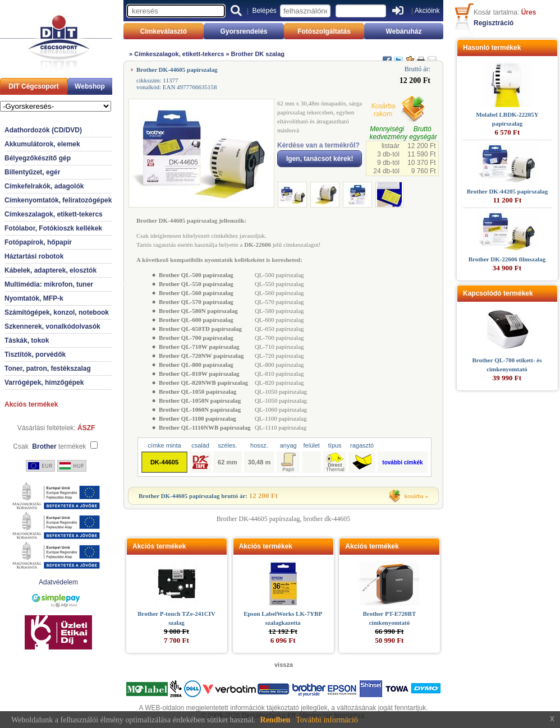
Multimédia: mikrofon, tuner (49, 284)
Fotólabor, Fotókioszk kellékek (53, 228)
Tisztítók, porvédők (35, 354)
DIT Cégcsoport (33, 86)
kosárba (414, 496)
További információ (327, 720)
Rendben (276, 720)
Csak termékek (49, 446)
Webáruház (404, 31)
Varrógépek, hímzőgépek (44, 383)
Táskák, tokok (27, 340)
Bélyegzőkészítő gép (38, 158)
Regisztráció (494, 23)
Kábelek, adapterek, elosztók (51, 270)
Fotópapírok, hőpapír (38, 242)
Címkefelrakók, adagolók (44, 186)
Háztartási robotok (34, 256)
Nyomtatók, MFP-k (34, 298)
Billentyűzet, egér (32, 172)
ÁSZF (86, 428)
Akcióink (427, 11)
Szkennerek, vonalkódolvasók (52, 326)
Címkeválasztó (164, 31)
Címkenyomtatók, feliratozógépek (58, 200)
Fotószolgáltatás (324, 31)
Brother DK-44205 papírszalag (507, 191)
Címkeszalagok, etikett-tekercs (54, 214)
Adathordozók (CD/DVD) (43, 130)
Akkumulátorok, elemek (42, 144)
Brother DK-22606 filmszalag (507, 259)
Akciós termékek (31, 404)
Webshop (90, 86)
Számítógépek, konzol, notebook (57, 312)
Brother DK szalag (258, 54)
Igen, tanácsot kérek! (320, 159)
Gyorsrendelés (244, 31)
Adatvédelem (58, 582)
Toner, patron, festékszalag (48, 368)
